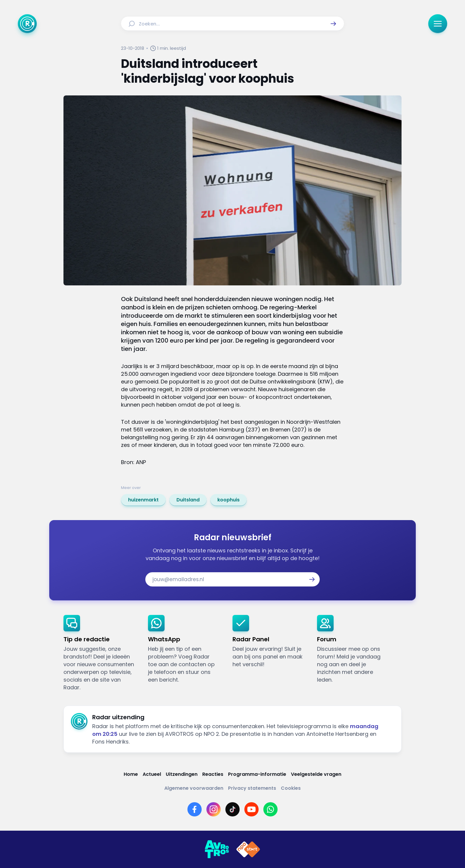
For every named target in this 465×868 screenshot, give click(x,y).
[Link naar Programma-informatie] (257, 774)
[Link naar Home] (131, 774)
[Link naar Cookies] (291, 788)
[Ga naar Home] (27, 24)
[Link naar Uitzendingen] (182, 774)
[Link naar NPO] (248, 849)
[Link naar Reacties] (213, 774)
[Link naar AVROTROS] (217, 849)
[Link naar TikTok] (232, 809)
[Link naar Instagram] (214, 809)
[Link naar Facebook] (195, 809)
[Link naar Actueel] (152, 774)
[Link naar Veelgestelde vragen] (316, 774)
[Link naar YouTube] (251, 809)
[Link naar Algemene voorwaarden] (194, 788)
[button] (333, 24)
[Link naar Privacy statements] (252, 788)
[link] (143, 500)
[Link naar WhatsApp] (270, 809)
